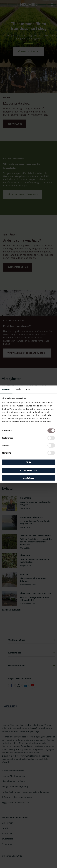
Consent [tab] (6, 389)
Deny (29, 462)
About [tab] (28, 389)
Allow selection (28, 470)
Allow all (28, 478)
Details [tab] (18, 389)
